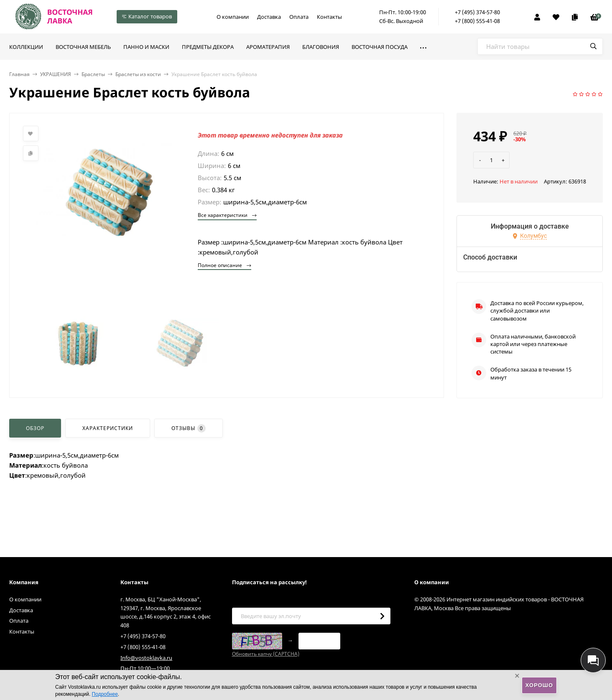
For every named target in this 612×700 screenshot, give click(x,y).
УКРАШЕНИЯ (56, 74)
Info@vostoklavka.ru (146, 658)
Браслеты (93, 74)
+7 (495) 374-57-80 (477, 12)
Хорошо (539, 685)
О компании (233, 17)
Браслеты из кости (138, 74)
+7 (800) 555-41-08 (477, 21)
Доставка (269, 17)
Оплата (299, 17)
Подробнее (105, 694)
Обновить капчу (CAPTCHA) (266, 654)
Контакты (329, 17)
